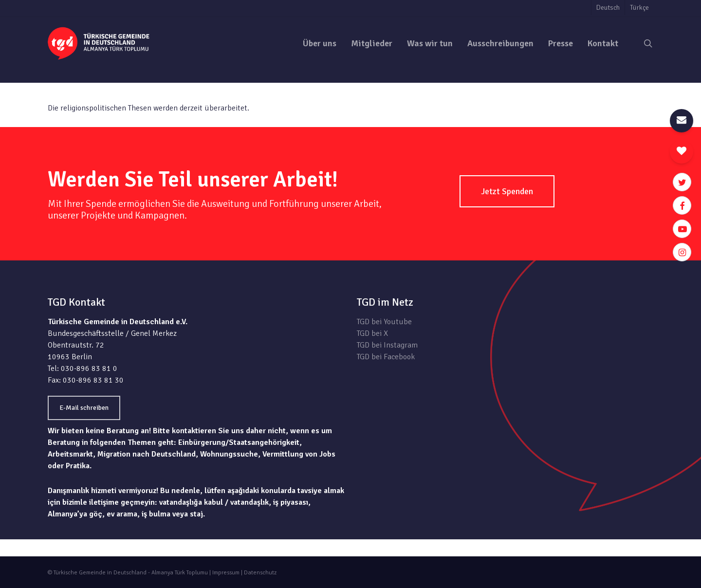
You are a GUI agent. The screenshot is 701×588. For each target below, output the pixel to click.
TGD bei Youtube (384, 322)
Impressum (226, 573)
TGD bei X (372, 333)
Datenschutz (260, 573)
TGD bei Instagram (387, 345)
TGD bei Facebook (386, 357)
